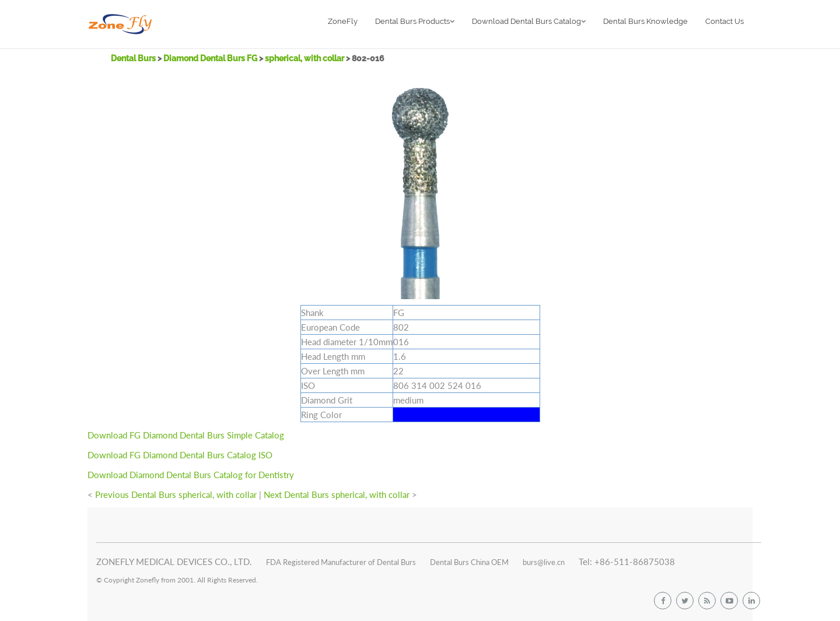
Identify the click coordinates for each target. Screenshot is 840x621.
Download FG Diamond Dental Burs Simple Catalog (186, 435)
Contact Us (724, 21)
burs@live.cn (544, 562)
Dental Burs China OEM (469, 562)
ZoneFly (343, 21)
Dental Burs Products (415, 21)
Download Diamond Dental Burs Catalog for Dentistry (191, 475)
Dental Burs (134, 58)
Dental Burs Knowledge (645, 21)
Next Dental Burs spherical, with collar (337, 494)
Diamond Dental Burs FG (210, 58)
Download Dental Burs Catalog (529, 21)
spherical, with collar (305, 58)
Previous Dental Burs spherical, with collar (176, 494)
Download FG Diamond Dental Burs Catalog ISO (180, 455)
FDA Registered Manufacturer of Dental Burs (341, 562)
